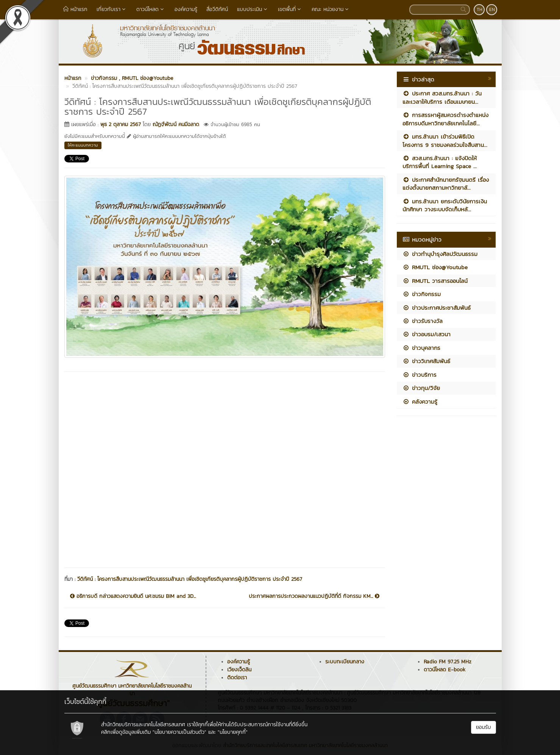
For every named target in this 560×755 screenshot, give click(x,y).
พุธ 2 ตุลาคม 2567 (121, 124)
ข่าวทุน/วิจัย (421, 388)
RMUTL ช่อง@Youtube (435, 267)
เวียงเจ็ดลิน (239, 670)
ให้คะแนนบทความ (83, 145)
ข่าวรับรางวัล (423, 321)
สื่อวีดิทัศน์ (217, 9)
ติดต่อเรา (237, 678)
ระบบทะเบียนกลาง (345, 662)
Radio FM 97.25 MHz (448, 662)
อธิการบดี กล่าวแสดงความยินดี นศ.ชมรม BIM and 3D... (133, 596)
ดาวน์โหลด (151, 9)
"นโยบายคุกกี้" (233, 732)
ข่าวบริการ (420, 375)
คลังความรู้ (420, 402)
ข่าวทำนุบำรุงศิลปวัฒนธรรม (440, 254)
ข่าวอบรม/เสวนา (427, 334)
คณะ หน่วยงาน (331, 9)
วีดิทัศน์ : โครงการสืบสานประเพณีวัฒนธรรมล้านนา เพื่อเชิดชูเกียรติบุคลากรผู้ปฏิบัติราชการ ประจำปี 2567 (190, 579)
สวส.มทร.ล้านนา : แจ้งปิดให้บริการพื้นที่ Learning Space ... (440, 162)
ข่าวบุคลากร (421, 348)
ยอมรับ (484, 727)
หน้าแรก (75, 9)
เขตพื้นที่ (290, 9)
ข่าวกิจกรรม (422, 294)
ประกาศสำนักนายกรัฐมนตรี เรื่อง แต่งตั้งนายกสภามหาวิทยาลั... (446, 184)
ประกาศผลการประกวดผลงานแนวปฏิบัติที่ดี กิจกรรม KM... (314, 596)
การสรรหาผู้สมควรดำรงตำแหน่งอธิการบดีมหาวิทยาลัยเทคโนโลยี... (445, 119)
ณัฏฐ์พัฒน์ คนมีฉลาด (176, 124)
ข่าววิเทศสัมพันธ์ (426, 361)
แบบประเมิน (253, 9)
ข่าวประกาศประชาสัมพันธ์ (437, 308)
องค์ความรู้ (186, 9)
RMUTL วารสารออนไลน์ (435, 281)
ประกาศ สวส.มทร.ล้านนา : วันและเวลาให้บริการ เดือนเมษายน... (442, 97)
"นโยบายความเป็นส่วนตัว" (179, 732)
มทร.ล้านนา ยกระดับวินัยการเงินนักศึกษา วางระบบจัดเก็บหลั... (445, 205)
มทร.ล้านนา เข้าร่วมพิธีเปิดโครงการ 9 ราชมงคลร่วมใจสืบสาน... (445, 140)
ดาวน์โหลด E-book (445, 670)
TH (480, 9)
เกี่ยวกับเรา (112, 9)
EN (492, 9)
